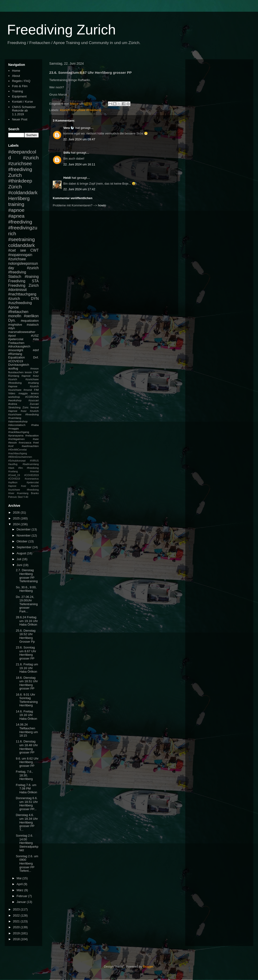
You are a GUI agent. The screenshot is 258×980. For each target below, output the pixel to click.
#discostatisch (17, 425)
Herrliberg (19, 198)
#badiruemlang (31, 464)
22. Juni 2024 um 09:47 (79, 139)
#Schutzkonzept (17, 461)
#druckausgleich (19, 346)
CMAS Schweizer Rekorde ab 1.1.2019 (24, 111)
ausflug (13, 368)
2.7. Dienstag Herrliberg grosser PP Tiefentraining (27, 576)
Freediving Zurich (61, 30)
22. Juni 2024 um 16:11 (79, 164)
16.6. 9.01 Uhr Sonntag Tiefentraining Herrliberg (27, 700)
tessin (28, 372)
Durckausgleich (19, 365)
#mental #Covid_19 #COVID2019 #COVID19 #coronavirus (23, 475)
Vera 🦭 (69, 128)
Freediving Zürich (23, 285)
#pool (12, 336)
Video (12, 393)
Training (17, 91)
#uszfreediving (20, 303)
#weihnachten (30, 446)
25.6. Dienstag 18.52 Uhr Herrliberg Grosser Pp (26, 636)
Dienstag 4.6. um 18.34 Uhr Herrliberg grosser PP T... (27, 822)
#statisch (33, 325)
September (25, 547)
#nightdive (15, 325)
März (21, 890)
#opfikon (13, 483)
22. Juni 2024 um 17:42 (79, 189)
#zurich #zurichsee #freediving (81, 110)
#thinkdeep (20, 181)
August (22, 553)
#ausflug (13, 464)
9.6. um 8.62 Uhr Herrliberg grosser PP (27, 762)
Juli (19, 559)
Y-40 (26, 497)
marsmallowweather (22, 332)
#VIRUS (34, 461)
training (16, 204)
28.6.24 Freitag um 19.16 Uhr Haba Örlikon (27, 621)
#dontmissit (17, 290)
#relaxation (32, 435)
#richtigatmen (16, 439)
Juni (20, 565)
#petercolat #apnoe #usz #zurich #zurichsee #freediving (23, 486)
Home (16, 71)
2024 (17, 524)
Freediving (17, 281)
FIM (36, 390)
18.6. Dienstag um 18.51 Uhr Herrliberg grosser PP (27, 683)
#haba (35, 425)
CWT (34, 250)
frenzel (35, 407)
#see (36, 439)
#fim (21, 468)
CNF (36, 372)
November (24, 535)
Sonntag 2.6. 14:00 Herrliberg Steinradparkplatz (27, 843)
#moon (34, 368)
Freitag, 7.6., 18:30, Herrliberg (24, 775)
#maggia (13, 428)
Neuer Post (20, 119)
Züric (26, 407)
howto (102, 205)
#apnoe (16, 210)
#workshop (15, 400)
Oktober (23, 541)
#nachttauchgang (22, 294)
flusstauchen (16, 372)
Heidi (67, 178)
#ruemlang (23, 493)
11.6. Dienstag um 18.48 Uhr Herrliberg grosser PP (27, 747)
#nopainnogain (20, 255)
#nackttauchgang (19, 432)
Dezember (24, 529)
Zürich (15, 187)
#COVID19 (16, 361)
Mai (20, 878)
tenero (35, 393)
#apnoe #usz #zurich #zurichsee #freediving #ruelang (23, 379)
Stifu (67, 153)
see (23, 250)
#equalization (30, 321)
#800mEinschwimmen (20, 457)
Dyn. (12, 320)
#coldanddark (23, 192)
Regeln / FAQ (21, 81)
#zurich (14, 299)
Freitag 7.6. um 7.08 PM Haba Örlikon (26, 789)
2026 (17, 512)
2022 (17, 915)
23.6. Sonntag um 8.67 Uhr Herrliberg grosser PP (26, 653)
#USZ (35, 336)
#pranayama (16, 435)
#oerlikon (31, 316)
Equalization (17, 357)
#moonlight (16, 350)
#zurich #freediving (23, 270)
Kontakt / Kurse (22, 102)
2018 (17, 939)
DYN (35, 299)
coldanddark (21, 245)
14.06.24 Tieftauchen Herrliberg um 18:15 (27, 730)
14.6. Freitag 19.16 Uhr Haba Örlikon (26, 715)
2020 (17, 927)
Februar (22, 896)
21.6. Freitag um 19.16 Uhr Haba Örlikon (27, 668)
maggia (23, 393)
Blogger (148, 967)
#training (32, 277)
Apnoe (13, 307)
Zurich (15, 175)
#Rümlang (15, 354)
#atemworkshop (18, 421)
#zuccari (34, 400)
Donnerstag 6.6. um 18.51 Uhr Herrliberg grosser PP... (27, 804)
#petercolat (16, 339)
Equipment (19, 96)
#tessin (13, 442)
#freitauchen (18, 312)
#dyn (11, 328)
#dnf (36, 350)
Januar (22, 902)
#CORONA (32, 397)
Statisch (15, 277)
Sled (20, 497)
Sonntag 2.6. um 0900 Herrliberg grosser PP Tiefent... (27, 863)
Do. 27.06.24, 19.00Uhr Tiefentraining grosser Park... (27, 604)
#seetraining (21, 239)
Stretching (14, 407)
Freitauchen (16, 343)
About (16, 76)
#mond (28, 390)
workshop (14, 397)
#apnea (16, 216)
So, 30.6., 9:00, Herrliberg (26, 589)
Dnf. (36, 357)
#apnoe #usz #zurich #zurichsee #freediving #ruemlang (23, 414)
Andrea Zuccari (23, 404)
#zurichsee (17, 259)
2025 (17, 518)
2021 (17, 921)
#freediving (20, 222)
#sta (36, 339)
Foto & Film (20, 86)
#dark (11, 468)
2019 (17, 933)
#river (11, 493)
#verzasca (25, 442)
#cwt (12, 250)
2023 (17, 909)
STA (35, 281)
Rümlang (14, 376)
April (20, 884)
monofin (15, 316)
